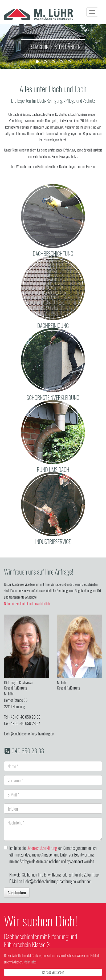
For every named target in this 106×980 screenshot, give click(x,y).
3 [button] (53, 62)
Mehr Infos (30, 962)
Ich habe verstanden (53, 972)
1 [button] (37, 62)
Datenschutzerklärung (42, 848)
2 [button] (45, 62)
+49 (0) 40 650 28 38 (25, 717)
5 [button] (69, 62)
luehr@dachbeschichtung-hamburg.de (29, 734)
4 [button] (61, 62)
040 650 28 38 (28, 751)
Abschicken (17, 892)
